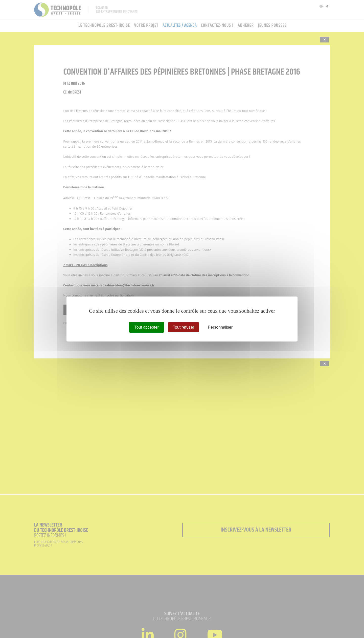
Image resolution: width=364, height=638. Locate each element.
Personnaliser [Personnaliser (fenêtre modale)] (220, 327)
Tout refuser (184, 327)
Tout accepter (147, 327)
